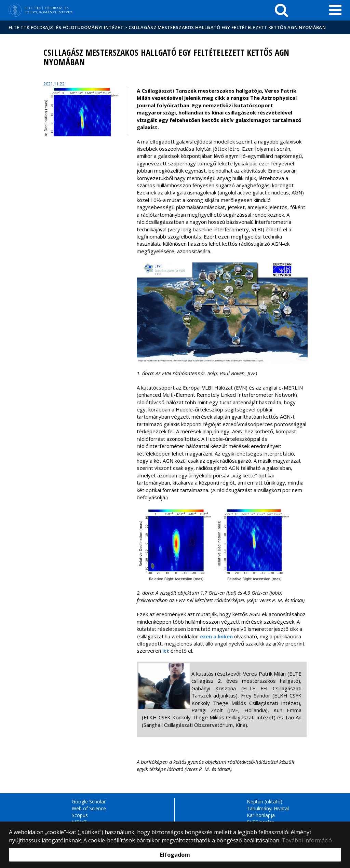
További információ (307, 840)
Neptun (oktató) (265, 802)
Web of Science (89, 808)
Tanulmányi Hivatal (268, 808)
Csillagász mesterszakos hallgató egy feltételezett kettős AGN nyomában (227, 27)
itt (166, 651)
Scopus (80, 815)
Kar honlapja (261, 815)
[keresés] (281, 10)
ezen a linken (216, 636)
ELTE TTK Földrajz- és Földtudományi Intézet (66, 27)
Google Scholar (89, 802)
